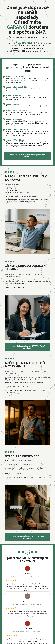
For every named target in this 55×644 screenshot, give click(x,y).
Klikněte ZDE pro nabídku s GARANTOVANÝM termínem (28, 347)
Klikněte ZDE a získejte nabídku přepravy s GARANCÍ (27, 156)
